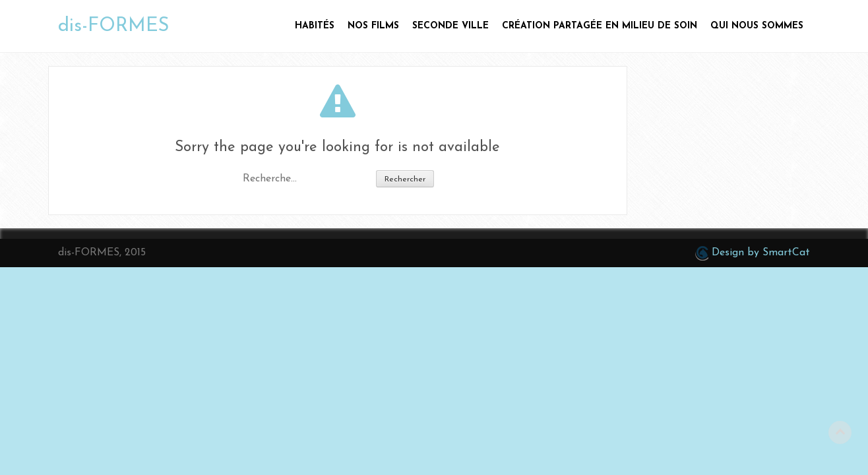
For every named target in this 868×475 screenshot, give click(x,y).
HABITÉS (315, 26)
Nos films (373, 26)
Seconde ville (450, 26)
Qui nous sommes (757, 26)
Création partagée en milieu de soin (600, 26)
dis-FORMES (113, 26)
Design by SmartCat (753, 253)
